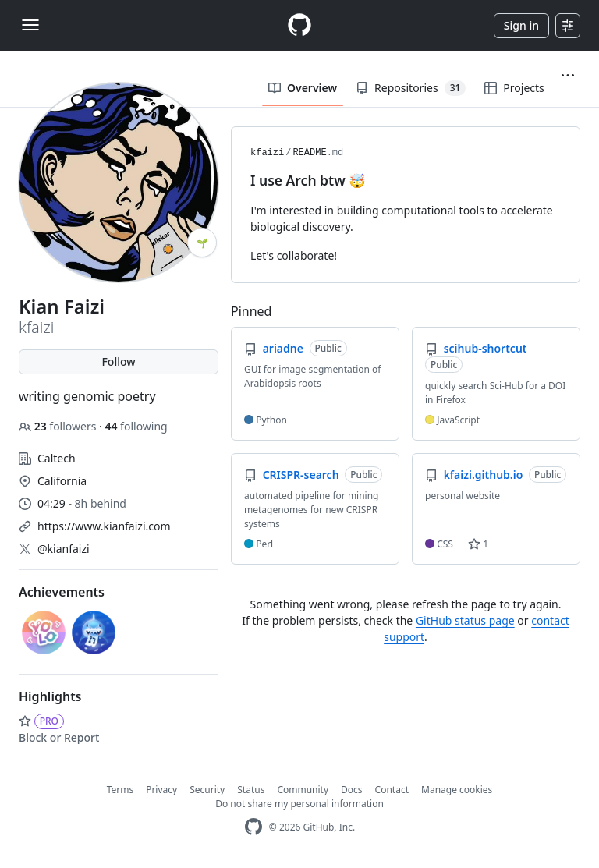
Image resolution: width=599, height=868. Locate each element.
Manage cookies (457, 790)
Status (251, 790)
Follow (118, 361)
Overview (303, 88)
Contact (392, 790)
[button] (568, 76)
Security (207, 790)
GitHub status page (465, 620)
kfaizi (267, 153)
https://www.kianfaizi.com (104, 526)
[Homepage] (299, 25)
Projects (514, 88)
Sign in (521, 25)
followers (59, 426)
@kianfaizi (64, 549)
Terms (121, 790)
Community (303, 790)
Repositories (411, 88)
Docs (352, 790)
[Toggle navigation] (30, 25)
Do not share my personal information (299, 804)
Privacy (161, 790)
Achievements (62, 592)
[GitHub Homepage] (253, 827)
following (136, 426)
